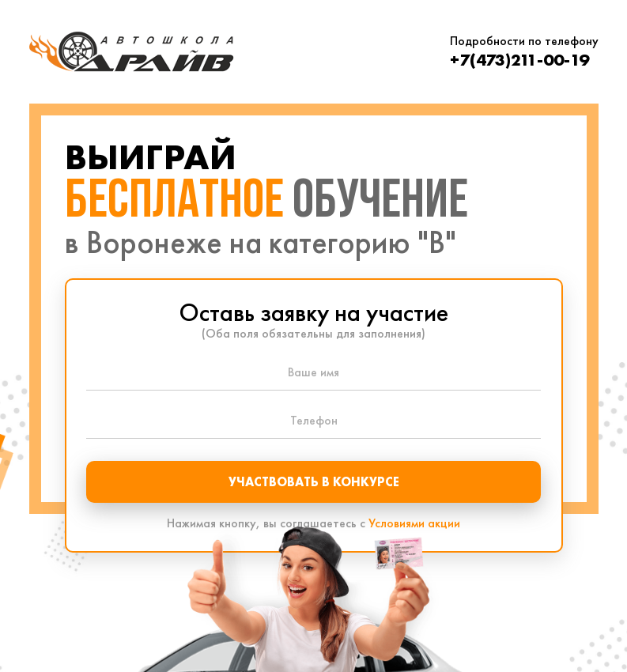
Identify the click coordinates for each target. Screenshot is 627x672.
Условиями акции (414, 523)
